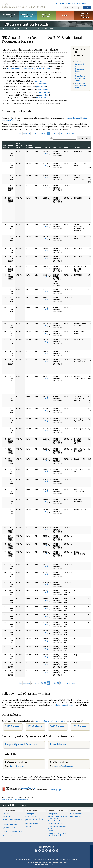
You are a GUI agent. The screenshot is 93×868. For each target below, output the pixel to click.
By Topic (6, 814)
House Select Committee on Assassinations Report (80, 77)
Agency (38, 147)
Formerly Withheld (30, 146)
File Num (68, 147)
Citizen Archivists (61, 3)
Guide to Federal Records (56, 821)
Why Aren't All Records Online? (55, 830)
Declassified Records (55, 823)
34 (61, 133)
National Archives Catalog (12, 822)
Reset (88, 138)
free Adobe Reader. (28, 788)
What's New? (76, 810)
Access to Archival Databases (9, 828)
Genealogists (30, 814)
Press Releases (58, 744)
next (68, 133)
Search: (50, 138)
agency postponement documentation (51, 721)
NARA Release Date (19, 145)
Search (87, 8)
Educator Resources (47, 15)
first (20, 133)
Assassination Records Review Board (81, 85)
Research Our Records (9, 15)
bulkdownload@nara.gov (66, 705)
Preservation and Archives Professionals (34, 820)
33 (58, 133)
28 (42, 133)
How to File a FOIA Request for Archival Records (57, 834)
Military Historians (31, 816)
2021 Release (79, 726)
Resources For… (32, 810)
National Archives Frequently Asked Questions (57, 817)
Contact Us (87, 3)
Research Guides (55, 810)
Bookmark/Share (75, 3)
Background (79, 64)
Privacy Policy (38, 859)
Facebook (36, 851)
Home (5, 29)
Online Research (10, 810)
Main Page (79, 61)
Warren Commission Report (79, 69)
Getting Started (53, 814)
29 (45, 133)
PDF (45, 153)
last (73, 133)
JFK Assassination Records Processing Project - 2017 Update (29, 69)
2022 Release (57, 726)
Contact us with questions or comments (15, 800)
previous (27, 133)
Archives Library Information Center (12, 832)
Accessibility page (55, 790)
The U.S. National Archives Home (23, 6)
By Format (6, 816)
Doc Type (57, 147)
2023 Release (35, 726)
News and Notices (76, 814)
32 (55, 133)
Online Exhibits (8, 836)
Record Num (11, 146)
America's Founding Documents (84, 15)
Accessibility (28, 859)
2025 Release (12, 726)
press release (38, 81)
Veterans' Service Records (28, 15)
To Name (78, 147)
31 (51, 133)
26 (35, 133)
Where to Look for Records (57, 826)
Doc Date (47, 147)
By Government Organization (13, 819)
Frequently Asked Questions (21, 744)
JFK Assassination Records (35, 29)
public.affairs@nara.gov (64, 766)
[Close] (90, 847)
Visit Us (65, 15)
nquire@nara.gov (17, 766)
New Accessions (76, 816)
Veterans (28, 826)
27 (39, 133)
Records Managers (32, 823)
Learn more (73, 864)
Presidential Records (10, 824)
